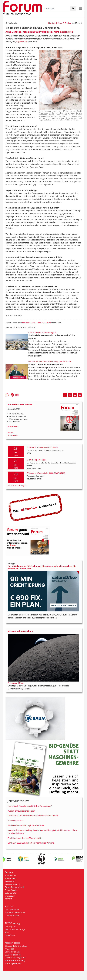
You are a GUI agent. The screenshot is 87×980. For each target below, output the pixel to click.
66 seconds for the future (16, 946)
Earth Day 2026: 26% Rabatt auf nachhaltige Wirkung (31, 843)
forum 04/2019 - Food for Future (36, 323)
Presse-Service (11, 890)
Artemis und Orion (16, 683)
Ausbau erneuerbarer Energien (21, 811)
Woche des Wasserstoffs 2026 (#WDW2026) (46, 473)
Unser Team (10, 935)
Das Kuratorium (12, 910)
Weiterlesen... (14, 426)
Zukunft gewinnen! (13, 963)
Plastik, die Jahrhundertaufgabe (42, 332)
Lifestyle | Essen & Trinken (60, 23)
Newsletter (10, 881)
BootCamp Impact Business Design (42, 447)
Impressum (10, 896)
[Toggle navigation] (80, 8)
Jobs (7, 932)
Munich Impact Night (36, 460)
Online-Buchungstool (14, 887)
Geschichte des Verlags (15, 929)
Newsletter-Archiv (13, 884)
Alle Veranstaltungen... (18, 485)
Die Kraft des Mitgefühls (15, 958)
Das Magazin (10, 926)
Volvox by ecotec (15, 821)
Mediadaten (10, 878)
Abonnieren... (14, 435)
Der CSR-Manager (13, 952)
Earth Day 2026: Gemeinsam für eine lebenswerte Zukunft (33, 816)
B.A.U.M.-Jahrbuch (13, 955)
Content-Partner (12, 915)
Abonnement (11, 875)
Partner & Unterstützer (15, 913)
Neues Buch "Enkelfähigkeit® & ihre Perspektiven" (30, 806)
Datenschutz (10, 893)
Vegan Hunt (21, 42)
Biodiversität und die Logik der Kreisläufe (26, 825)
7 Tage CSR (10, 949)
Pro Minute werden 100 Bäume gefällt (24, 838)
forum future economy (15, 961)
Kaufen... (12, 432)
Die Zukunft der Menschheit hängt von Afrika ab (50, 362)
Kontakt (8, 899)
